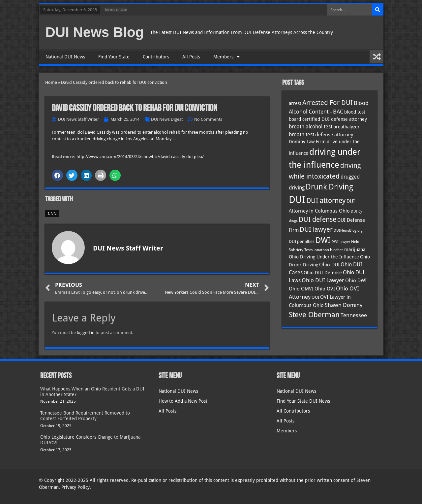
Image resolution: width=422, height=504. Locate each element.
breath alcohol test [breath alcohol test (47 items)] (311, 127)
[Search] (378, 10)
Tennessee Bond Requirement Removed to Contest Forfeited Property (85, 416)
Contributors (156, 57)
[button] (57, 175)
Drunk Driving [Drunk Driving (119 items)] (329, 187)
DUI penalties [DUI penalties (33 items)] (302, 241)
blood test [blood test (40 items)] (355, 112)
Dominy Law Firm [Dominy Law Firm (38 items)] (307, 142)
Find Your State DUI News (303, 401)
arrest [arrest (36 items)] (295, 103)
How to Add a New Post (183, 401)
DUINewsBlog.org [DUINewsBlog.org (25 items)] (348, 231)
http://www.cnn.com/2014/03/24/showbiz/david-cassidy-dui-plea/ (140, 157)
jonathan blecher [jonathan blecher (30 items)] (328, 250)
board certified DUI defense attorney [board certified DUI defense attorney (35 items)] (328, 119)
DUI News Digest (167, 119)
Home (51, 82)
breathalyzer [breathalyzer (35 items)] (347, 127)
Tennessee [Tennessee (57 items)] (354, 315)
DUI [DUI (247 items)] (297, 200)
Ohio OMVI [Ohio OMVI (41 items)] (301, 289)
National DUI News (65, 57)
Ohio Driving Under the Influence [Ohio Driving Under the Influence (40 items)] (324, 257)
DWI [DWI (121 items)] (323, 240)
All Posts (191, 57)
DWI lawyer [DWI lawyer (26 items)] (341, 242)
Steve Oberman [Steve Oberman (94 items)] (314, 315)
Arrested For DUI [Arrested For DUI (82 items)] (328, 103)
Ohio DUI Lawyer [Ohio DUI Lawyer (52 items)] (323, 280)
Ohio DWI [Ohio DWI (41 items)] (356, 280)
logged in (86, 333)
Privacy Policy (75, 487)
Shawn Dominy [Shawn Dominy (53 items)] (344, 305)
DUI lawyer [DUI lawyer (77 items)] (316, 230)
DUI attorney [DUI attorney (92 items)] (326, 201)
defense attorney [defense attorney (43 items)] (334, 135)
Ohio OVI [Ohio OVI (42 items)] (325, 289)
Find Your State (114, 57)
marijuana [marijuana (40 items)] (355, 250)
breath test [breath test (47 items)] (301, 134)
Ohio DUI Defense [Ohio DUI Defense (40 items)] (323, 273)
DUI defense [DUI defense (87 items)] (317, 219)
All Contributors (293, 411)
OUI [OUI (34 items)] (315, 297)
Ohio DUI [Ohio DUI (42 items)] (329, 265)
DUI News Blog (95, 32)
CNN (52, 213)
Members (226, 57)
